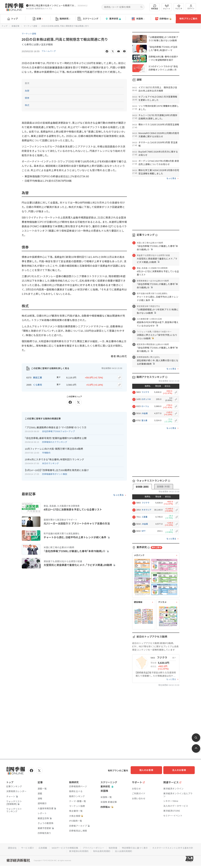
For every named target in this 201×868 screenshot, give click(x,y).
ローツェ (145, 406)
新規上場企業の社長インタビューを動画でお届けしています (53, 5)
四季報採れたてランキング (55, 441)
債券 (27, 98)
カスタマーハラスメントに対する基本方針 (66, 850)
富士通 (144, 420)
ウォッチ (179, 7)
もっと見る (118, 494)
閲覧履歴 (155, 7)
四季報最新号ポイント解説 (55, 473)
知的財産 (137, 847)
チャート (167, 7)
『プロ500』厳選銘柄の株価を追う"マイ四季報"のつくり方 (56, 426)
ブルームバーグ (49, 51)
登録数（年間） (164, 487)
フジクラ (145, 392)
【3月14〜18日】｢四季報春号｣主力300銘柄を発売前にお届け (57, 469)
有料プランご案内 (188, 19)
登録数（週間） (142, 487)
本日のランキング (50, 462)
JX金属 (145, 413)
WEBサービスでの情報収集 (87, 847)
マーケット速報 (30, 26)
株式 (27, 105)
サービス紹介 (48, 847)
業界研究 (113, 19)
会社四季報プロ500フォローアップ (58, 430)
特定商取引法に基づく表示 (159, 847)
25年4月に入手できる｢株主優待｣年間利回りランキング (54, 458)
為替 (27, 91)
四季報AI (163, 19)
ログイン (191, 7)
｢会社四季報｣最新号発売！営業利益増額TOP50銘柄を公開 (56, 437)
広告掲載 (64, 847)
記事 (38, 19)
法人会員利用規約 (148, 850)
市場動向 (46, 451)
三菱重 (145, 517)
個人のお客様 (149, 770)
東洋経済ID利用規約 (102, 850)
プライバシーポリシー (117, 847)
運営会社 (33, 847)
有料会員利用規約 (125, 850)
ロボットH (146, 399)
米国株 (138, 19)
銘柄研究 (63, 19)
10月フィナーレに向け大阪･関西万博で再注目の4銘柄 (54, 447)
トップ (13, 19)
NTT (144, 531)
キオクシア (146, 510)
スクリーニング (88, 19)
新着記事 (15, 26)
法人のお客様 (181, 770)
